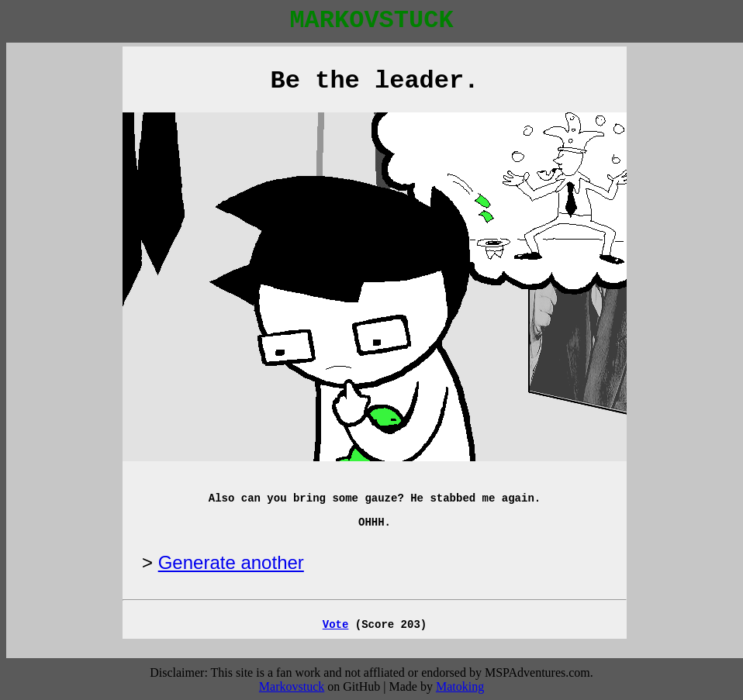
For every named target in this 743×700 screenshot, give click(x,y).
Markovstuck (292, 686)
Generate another (231, 562)
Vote (336, 625)
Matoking (460, 686)
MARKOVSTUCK (371, 21)
